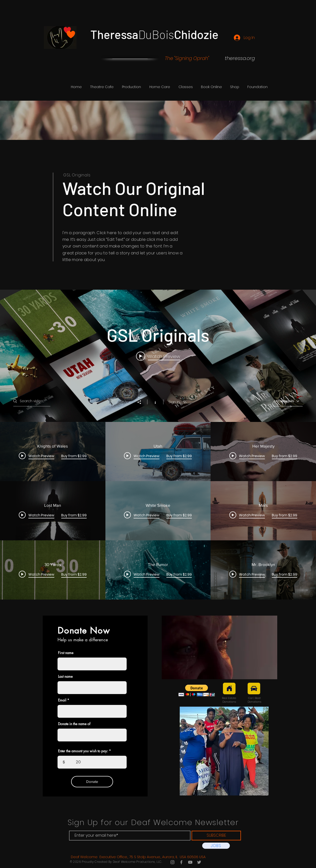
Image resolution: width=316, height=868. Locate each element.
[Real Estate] (229, 689)
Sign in (174, 402)
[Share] (142, 402)
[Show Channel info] (155, 402)
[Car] (254, 689)
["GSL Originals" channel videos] (158, 511)
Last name (65, 677)
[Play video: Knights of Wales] (158, 356)
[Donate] (92, 782)
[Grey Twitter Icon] (199, 862)
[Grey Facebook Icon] (181, 862)
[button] (131, 87)
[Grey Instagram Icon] (172, 862)
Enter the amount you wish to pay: (83, 751)
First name (66, 653)
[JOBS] (216, 846)
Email (62, 700)
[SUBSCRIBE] (216, 836)
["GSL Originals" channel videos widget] (158, 445)
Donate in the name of (74, 724)
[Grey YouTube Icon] (190, 862)
